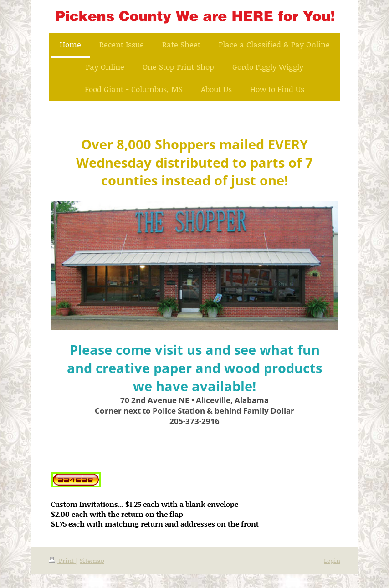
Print (62, 560)
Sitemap (92, 560)
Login (332, 560)
